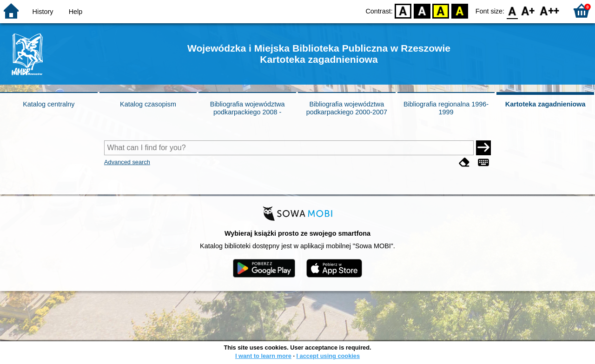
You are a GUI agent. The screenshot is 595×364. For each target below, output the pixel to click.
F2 (550, 10)
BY (459, 10)
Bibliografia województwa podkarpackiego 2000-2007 (347, 108)
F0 (512, 10)
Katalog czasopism (148, 104)
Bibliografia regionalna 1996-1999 (446, 108)
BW (422, 10)
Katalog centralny (49, 104)
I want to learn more (263, 356)
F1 (528, 10)
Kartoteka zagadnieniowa (545, 104)
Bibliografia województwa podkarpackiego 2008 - (248, 108)
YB (441, 10)
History (43, 12)
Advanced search (127, 162)
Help (76, 12)
